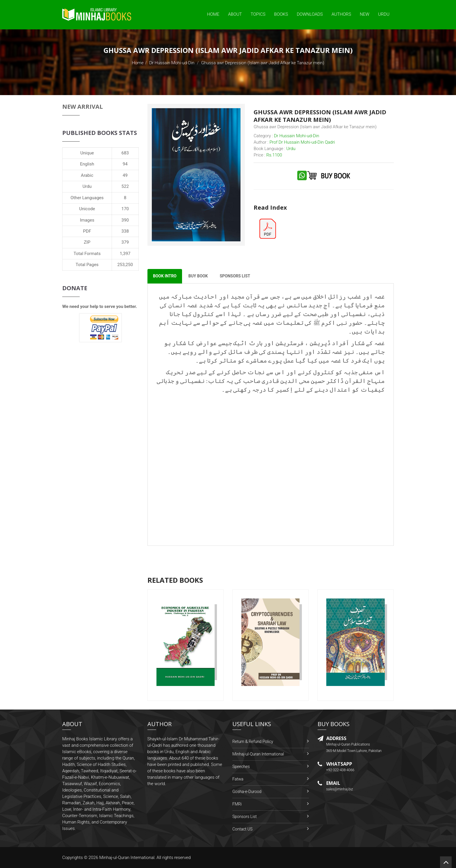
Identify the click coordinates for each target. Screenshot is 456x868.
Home (213, 14)
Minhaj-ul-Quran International (258, 754)
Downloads (310, 14)
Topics (258, 14)
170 (125, 209)
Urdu (384, 14)
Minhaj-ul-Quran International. (127, 858)
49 (125, 175)
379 (125, 242)
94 (125, 164)
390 (125, 220)
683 (125, 153)
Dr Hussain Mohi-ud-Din (172, 63)
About (235, 14)
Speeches (241, 767)
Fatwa (238, 779)
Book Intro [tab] (165, 276)
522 (125, 186)
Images (87, 220)
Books (281, 14)
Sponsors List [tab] (236, 276)
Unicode (87, 209)
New (365, 14)
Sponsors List (245, 817)
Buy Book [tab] (199, 276)
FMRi (237, 804)
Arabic (87, 175)
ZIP (87, 242)
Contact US (242, 829)
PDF (87, 231)
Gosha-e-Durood (247, 792)
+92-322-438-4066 (340, 770)
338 (125, 231)
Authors (341, 14)
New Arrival (83, 107)
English (87, 164)
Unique (87, 153)
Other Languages (87, 198)
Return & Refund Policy (253, 742)
